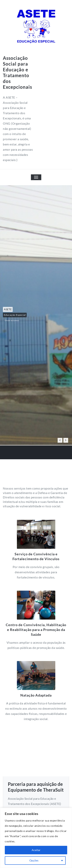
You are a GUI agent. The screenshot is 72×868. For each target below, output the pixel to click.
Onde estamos (12, 320)
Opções (34, 860)
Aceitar (36, 850)
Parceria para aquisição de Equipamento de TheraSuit (36, 787)
